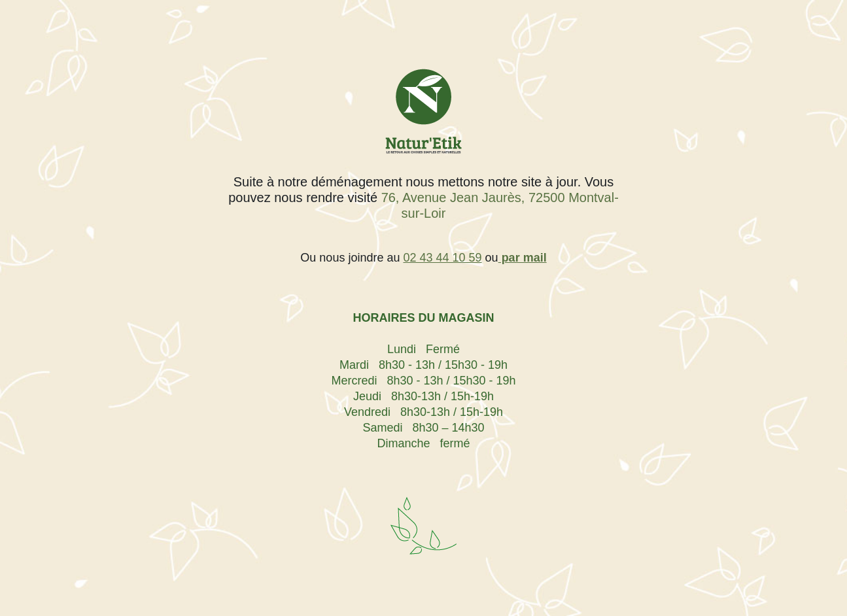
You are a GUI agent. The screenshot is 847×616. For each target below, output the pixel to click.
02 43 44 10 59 (442, 258)
